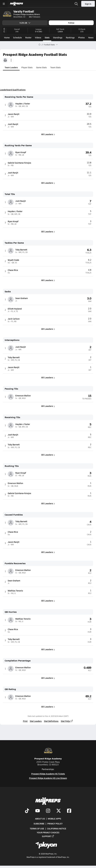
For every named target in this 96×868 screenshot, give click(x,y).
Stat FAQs (67, 721)
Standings (58, 37)
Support (48, 836)
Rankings (70, 37)
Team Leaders (11, 67)
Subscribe (39, 824)
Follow (71, 23)
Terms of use (37, 828)
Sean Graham (22, 298)
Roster (28, 37)
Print (25, 721)
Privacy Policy (55, 824)
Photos (81, 37)
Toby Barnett (21, 250)
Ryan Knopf (21, 152)
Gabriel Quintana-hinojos (19, 163)
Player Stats (27, 67)
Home (7, 37)
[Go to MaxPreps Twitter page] (59, 811)
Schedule (17, 37)
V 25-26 (25, 23)
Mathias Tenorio (15, 591)
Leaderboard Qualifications (13, 90)
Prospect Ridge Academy (48, 753)
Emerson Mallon (23, 396)
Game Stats (41, 67)
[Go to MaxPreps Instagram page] (48, 811)
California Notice (57, 828)
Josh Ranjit (13, 124)
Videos (38, 37)
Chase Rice (13, 270)
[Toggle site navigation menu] (4, 4)
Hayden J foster (23, 104)
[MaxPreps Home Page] (40, 45)
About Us (40, 819)
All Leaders (48, 134)
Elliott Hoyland (15, 309)
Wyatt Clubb (13, 260)
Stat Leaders (36, 721)
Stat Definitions (51, 721)
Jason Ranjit (14, 114)
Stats (47, 37)
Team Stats (55, 67)
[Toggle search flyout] (76, 4)
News (91, 37)
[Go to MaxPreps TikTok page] (27, 811)
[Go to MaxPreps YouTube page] (38, 811)
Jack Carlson (14, 319)
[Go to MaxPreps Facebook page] (69, 811)
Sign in (88, 4)
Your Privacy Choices (48, 832)
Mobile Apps (54, 819)
